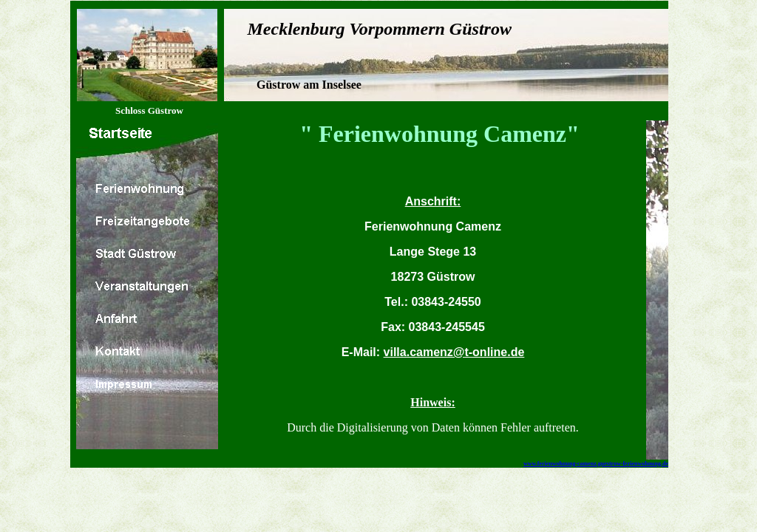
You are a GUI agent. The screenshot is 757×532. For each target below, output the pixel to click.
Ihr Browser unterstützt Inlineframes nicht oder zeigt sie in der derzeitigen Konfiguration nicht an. (433, 304)
